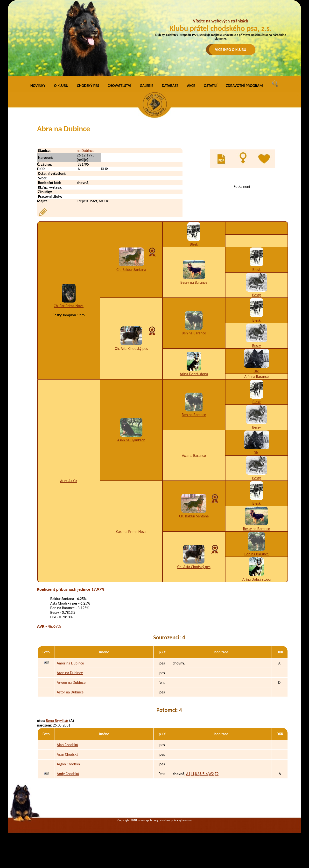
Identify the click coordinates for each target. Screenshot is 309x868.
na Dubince (86, 151)
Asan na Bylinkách (131, 440)
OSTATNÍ (211, 86)
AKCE (191, 86)
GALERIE (147, 86)
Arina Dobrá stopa (194, 374)
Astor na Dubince (70, 692)
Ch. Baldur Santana (131, 270)
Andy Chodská (68, 774)
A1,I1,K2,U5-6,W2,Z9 (202, 774)
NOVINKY (38, 86)
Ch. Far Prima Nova (69, 306)
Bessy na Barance (194, 282)
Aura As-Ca (69, 481)
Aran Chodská (67, 754)
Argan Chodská (68, 764)
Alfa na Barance (256, 377)
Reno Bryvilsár (57, 721)
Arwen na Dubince (71, 682)
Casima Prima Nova (131, 532)
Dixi (256, 371)
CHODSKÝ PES (88, 86)
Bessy (256, 295)
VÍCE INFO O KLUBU (231, 50)
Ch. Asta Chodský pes (131, 349)
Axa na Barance (194, 455)
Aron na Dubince (70, 673)
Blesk (194, 244)
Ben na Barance (194, 333)
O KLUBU (61, 86)
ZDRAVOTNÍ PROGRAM (244, 86)
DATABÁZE (170, 86)
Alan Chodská (67, 745)
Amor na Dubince (70, 663)
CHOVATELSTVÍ (119, 86)
